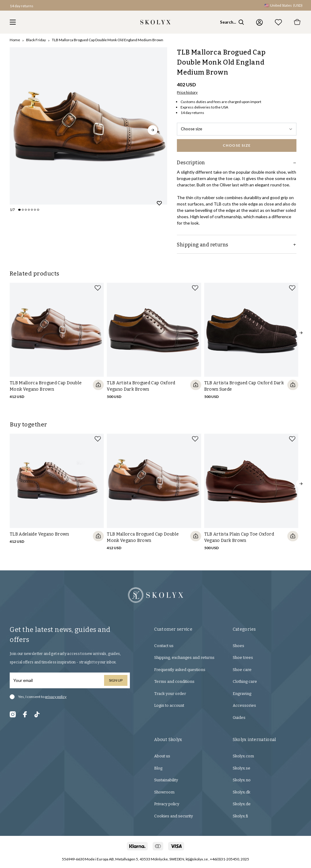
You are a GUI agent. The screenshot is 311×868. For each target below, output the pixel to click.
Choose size (237, 129)
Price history (187, 92)
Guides (239, 718)
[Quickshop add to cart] (98, 385)
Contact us (164, 646)
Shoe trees (243, 658)
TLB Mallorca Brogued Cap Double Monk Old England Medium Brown (108, 40)
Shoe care (242, 670)
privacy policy (56, 697)
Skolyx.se (242, 768)
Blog (158, 768)
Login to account (169, 705)
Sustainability (166, 780)
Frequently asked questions (180, 670)
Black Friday (36, 40)
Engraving (242, 694)
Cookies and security (174, 816)
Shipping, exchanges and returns (184, 658)
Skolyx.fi (240, 816)
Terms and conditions (174, 681)
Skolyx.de (242, 804)
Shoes (238, 646)
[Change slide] (19, 210)
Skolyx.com (243, 756)
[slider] (88, 126)
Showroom (164, 792)
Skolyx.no (242, 780)
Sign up (116, 680)
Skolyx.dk (242, 792)
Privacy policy (167, 804)
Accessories (244, 705)
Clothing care (245, 681)
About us (162, 756)
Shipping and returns (237, 245)
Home (15, 40)
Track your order (170, 694)
